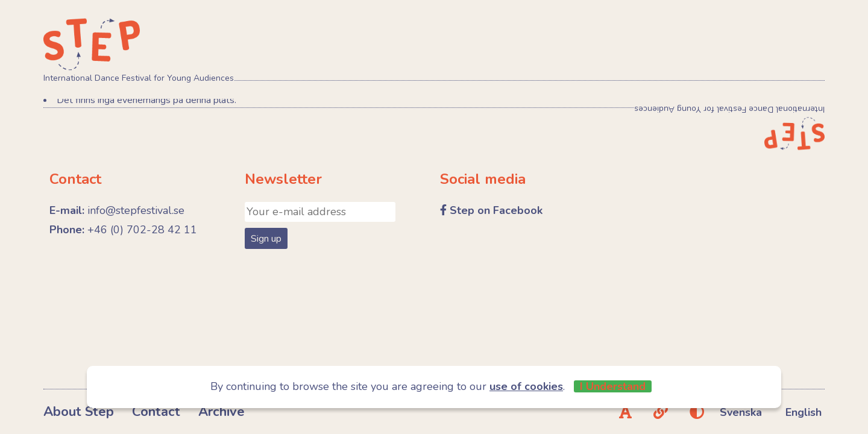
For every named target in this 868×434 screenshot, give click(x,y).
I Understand (613, 386)
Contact (156, 412)
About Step (79, 412)
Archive (222, 412)
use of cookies (526, 386)
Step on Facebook (496, 210)
